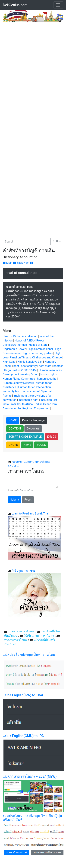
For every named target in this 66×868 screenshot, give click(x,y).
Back (18, 263)
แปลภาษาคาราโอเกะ (21, 631)
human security (47, 379)
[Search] (27, 241)
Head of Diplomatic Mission (20, 336)
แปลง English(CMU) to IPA (23, 736)
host (16, 366)
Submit (15, 500)
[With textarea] (33, 483)
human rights (49, 374)
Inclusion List (49, 400)
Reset (28, 500)
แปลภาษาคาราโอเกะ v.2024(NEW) (30, 776)
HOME (13, 420)
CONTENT (15, 429)
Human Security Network (18, 383)
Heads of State (38, 345)
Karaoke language (33, 420)
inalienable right (28, 400)
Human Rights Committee (19, 379)
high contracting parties (38, 353)
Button (57, 241)
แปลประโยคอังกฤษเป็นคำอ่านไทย (29, 654)
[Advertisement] (33, 57)
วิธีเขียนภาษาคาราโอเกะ (39, 636)
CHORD (13, 445)
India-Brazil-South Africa (18, 404)
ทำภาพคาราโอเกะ (16, 640)
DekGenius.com (15, 5)
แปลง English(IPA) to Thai (23, 695)
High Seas (9, 362)
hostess (58, 366)
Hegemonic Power (14, 349)
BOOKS (41, 445)
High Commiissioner (40, 349)
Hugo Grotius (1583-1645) (20, 370)
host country (29, 366)
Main (7, 263)
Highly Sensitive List (30, 362)
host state (45, 366)
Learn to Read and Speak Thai (30, 514)
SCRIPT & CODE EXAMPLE (25, 437)
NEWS (27, 445)
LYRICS (52, 437)
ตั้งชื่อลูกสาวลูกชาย (23, 571)
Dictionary (33, 429)
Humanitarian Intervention (35, 387)
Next (28, 263)
